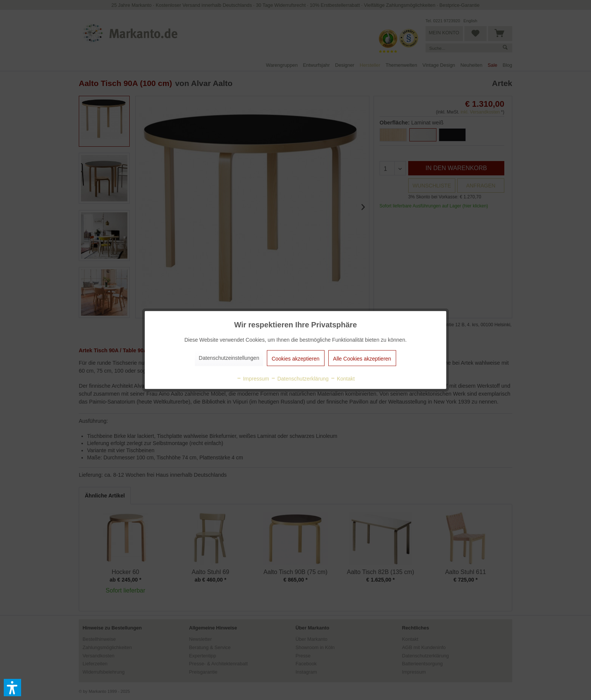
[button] (12, 688)
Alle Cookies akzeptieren (362, 359)
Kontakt (342, 379)
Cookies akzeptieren (296, 359)
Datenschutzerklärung (300, 379)
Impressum (253, 379)
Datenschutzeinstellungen (229, 358)
